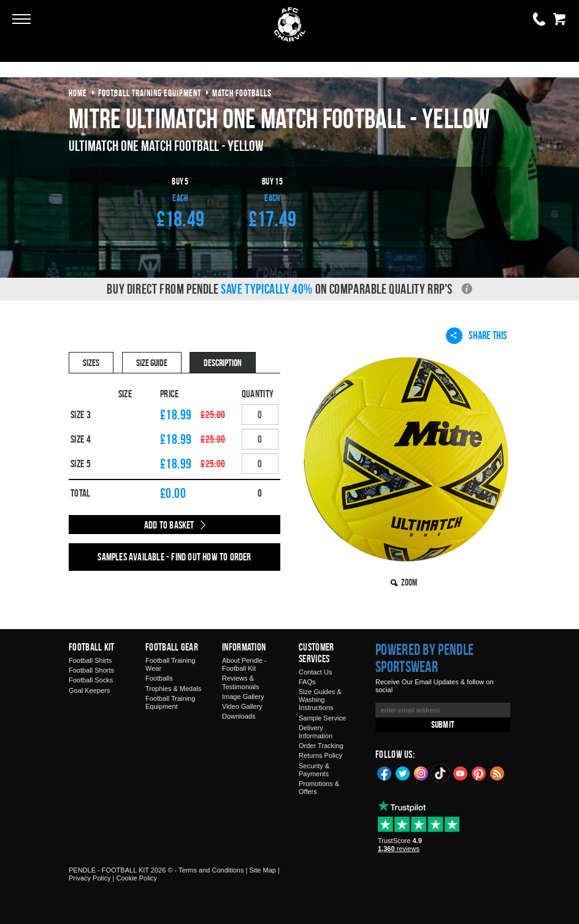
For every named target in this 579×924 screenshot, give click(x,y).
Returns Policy (320, 755)
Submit (443, 724)
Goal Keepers (89, 690)
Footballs (159, 678)
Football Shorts (91, 670)
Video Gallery (242, 706)
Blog (497, 773)
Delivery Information (316, 732)
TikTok (441, 773)
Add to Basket (169, 525)
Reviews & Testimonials (241, 682)
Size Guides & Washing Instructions (320, 700)
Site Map (262, 870)
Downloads (239, 716)
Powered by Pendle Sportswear (424, 658)
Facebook (385, 773)
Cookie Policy (136, 878)
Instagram (421, 773)
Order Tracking (321, 746)
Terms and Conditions (211, 870)
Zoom (409, 582)
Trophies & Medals (173, 689)
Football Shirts (90, 660)
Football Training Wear (170, 664)
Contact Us (315, 672)
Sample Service (322, 718)
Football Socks (91, 680)
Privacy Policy (90, 878)
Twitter (403, 773)
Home (78, 93)
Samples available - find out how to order (174, 557)
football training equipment (150, 93)
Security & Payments (314, 770)
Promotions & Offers (319, 788)
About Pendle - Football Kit (244, 664)
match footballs (242, 93)
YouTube (461, 773)
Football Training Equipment (170, 702)
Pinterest (479, 773)
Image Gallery (243, 697)
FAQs (307, 682)
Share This (477, 335)
